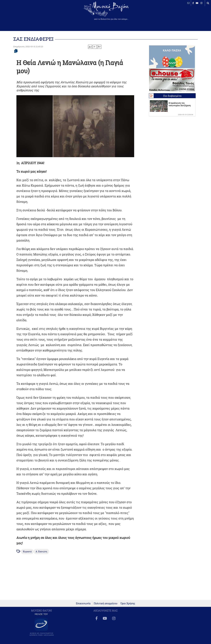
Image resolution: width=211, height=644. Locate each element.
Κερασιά (27, 552)
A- (95, 46)
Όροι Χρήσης (128, 603)
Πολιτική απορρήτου (106, 603)
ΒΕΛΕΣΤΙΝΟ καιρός (19, 13)
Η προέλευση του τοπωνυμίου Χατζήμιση (180, 104)
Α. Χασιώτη (41, 552)
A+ (90, 47)
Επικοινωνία (83, 603)
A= (99, 47)
